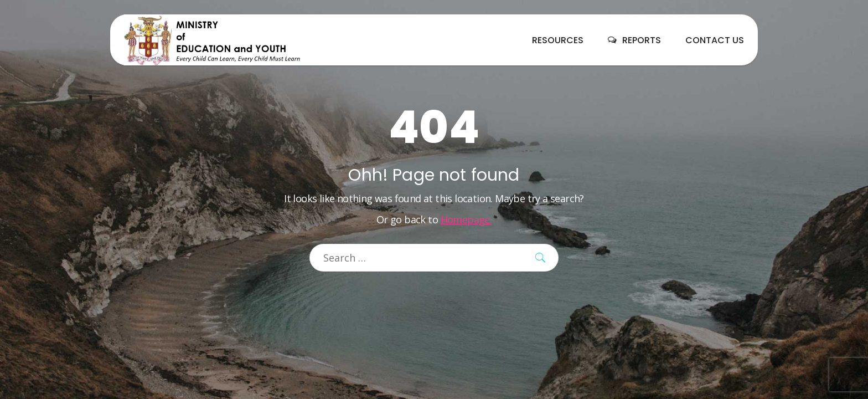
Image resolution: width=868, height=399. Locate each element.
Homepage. (466, 219)
